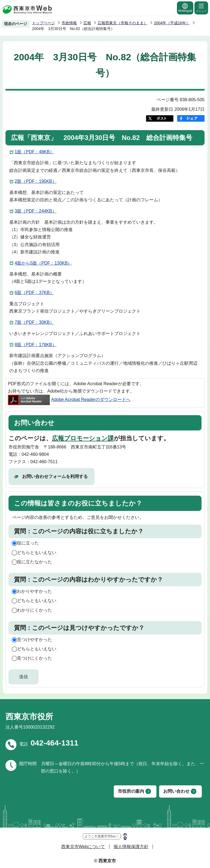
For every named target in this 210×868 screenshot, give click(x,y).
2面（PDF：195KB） (36, 181)
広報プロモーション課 (83, 438)
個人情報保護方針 (131, 847)
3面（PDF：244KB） (36, 211)
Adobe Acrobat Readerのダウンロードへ (69, 399)
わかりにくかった (34, 610)
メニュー (201, 8)
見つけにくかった (34, 658)
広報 (87, 23)
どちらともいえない (37, 553)
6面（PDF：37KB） (34, 293)
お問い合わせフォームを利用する (55, 476)
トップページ (43, 23)
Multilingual (185, 8)
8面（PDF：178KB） (36, 345)
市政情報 (69, 23)
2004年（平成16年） (172, 23)
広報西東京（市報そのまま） (122, 23)
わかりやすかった (34, 591)
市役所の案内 (131, 791)
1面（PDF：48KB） (34, 152)
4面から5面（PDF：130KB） (43, 263)
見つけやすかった (34, 640)
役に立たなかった (34, 562)
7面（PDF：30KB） (34, 322)
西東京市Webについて (83, 847)
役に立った (28, 543)
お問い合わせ (176, 791)
